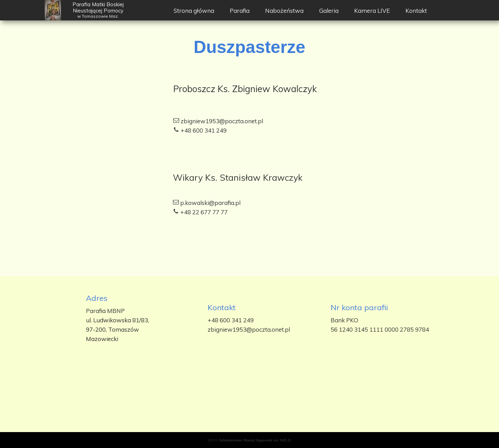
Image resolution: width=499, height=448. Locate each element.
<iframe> (249, 404)
